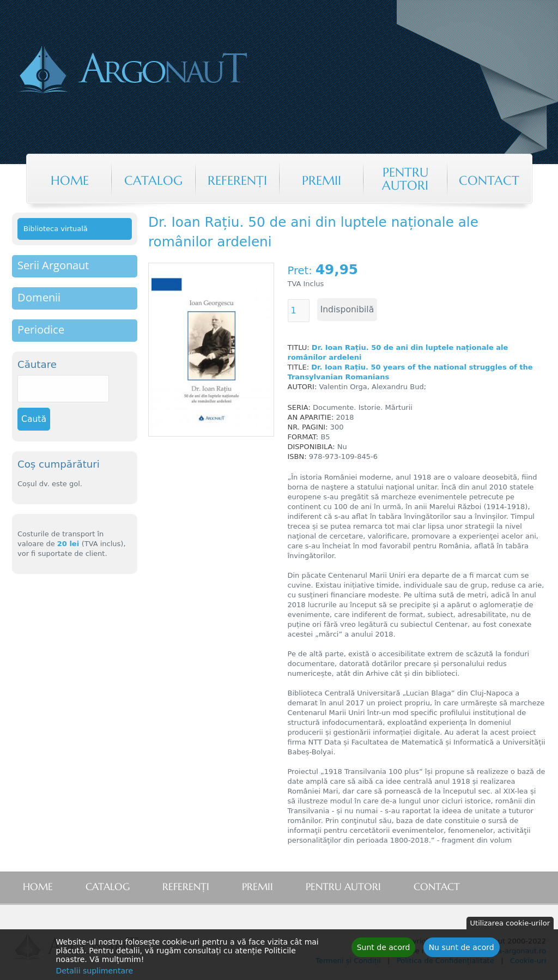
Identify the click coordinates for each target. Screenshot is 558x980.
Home (70, 180)
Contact (489, 180)
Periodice (41, 329)
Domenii (39, 297)
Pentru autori (405, 179)
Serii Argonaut (53, 265)
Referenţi (237, 180)
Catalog (153, 180)
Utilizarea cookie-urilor (510, 925)
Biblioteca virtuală (56, 229)
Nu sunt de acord (462, 949)
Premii (322, 180)
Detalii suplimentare (94, 973)
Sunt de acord (384, 949)
